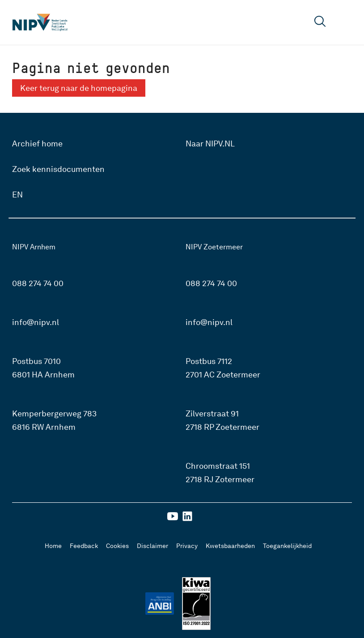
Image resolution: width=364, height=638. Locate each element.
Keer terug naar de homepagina (79, 88)
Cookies (117, 546)
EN (17, 195)
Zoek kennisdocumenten (58, 169)
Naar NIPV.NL (210, 143)
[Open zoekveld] (320, 23)
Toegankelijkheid (287, 546)
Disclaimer (152, 546)
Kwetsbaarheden (230, 546)
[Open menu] (345, 22)
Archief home (37, 143)
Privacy (187, 546)
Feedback (84, 546)
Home (53, 546)
